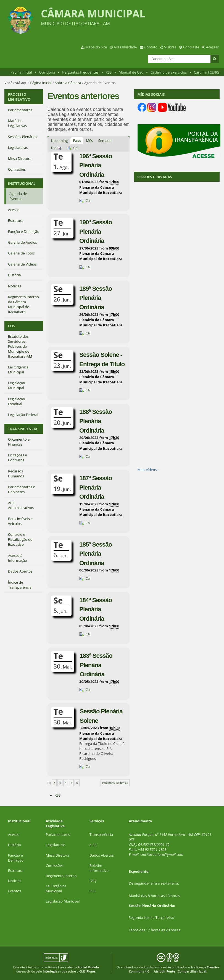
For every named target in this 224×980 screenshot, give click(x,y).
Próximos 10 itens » (115, 783)
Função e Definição (16, 858)
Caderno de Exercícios (169, 72)
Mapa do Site (96, 47)
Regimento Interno (61, 876)
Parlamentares (58, 835)
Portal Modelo (88, 967)
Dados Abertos (102, 855)
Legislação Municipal (63, 901)
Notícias (15, 881)
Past (77, 141)
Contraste (191, 47)
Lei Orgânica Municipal (56, 888)
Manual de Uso (131, 72)
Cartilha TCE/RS (207, 72)
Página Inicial (21, 72)
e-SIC (94, 845)
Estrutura (16, 870)
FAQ (93, 881)
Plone (91, 971)
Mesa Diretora (58, 855)
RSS (109, 72)
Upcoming (60, 141)
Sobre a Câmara (68, 83)
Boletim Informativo (99, 868)
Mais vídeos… (149, 470)
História (15, 845)
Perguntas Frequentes (80, 72)
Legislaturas (56, 845)
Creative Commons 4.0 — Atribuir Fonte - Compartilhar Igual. (174, 969)
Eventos (15, 891)
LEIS (12, 326)
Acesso (14, 835)
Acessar (212, 47)
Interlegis (50, 971)
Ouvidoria (47, 72)
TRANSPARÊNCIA (23, 429)
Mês (89, 141)
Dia (54, 148)
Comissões (55, 865)
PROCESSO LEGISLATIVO (19, 97)
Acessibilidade (125, 47)
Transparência (101, 835)
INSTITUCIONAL (22, 183)
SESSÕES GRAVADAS (155, 177)
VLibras (170, 47)
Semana (105, 141)
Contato (151, 47)
